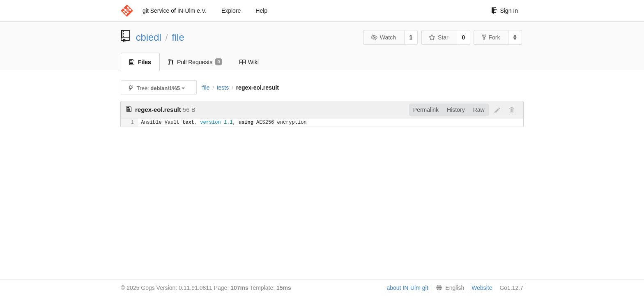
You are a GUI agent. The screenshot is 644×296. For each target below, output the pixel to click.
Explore (231, 11)
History (456, 110)
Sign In (505, 11)
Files (140, 62)
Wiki (249, 62)
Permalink (426, 110)
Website (482, 288)
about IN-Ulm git (407, 288)
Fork (491, 37)
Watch (383, 37)
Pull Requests (195, 62)
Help (261, 11)
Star (439, 37)
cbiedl (149, 37)
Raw (479, 110)
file (178, 37)
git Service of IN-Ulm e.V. (175, 11)
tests (223, 88)
